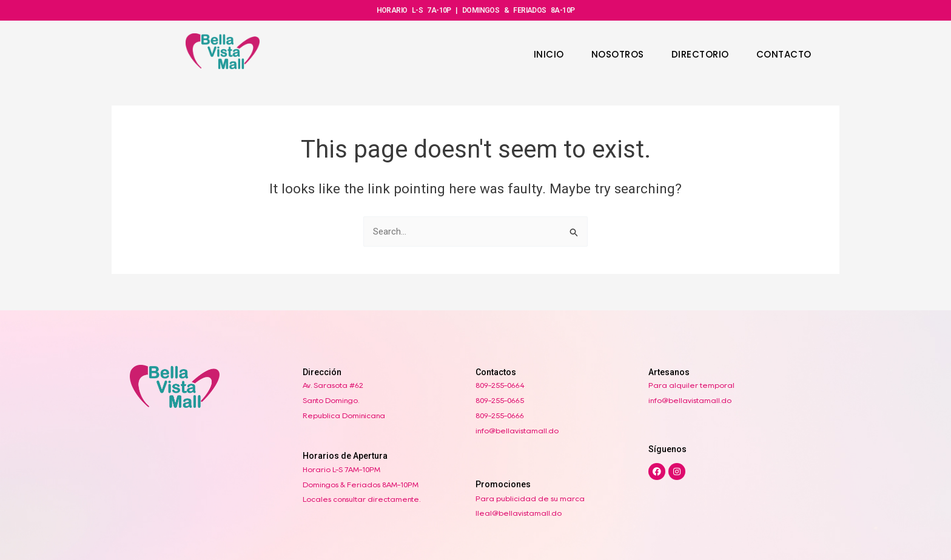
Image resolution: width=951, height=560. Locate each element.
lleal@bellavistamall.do (519, 514)
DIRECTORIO (700, 54)
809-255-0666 (500, 415)
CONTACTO (784, 54)
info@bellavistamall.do (517, 431)
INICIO (549, 54)
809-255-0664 (500, 386)
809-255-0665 (500, 400)
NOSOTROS (618, 54)
